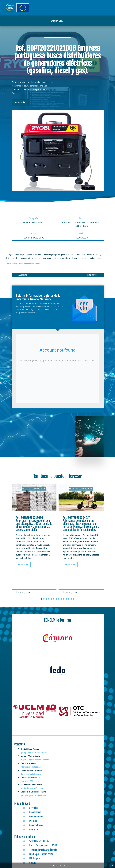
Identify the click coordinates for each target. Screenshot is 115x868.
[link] (22, 275)
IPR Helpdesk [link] (36, 858)
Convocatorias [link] (36, 825)
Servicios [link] (34, 808)
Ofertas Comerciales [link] (34, 489)
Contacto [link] (34, 829)
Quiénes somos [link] (36, 816)
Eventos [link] (33, 821)
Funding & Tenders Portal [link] (41, 854)
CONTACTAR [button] (58, 21)
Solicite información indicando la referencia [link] (23, 264)
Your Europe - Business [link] (40, 841)
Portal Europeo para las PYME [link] (43, 845)
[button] (112, 8)
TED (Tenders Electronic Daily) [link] (43, 850)
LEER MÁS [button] (20, 103)
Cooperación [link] (35, 812)
